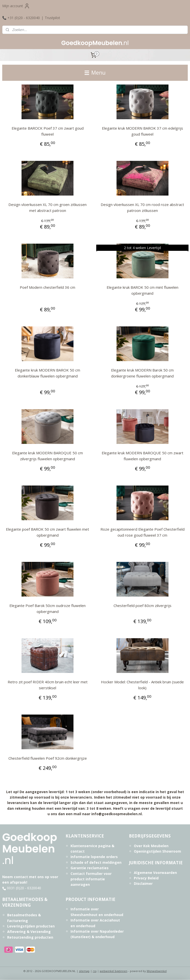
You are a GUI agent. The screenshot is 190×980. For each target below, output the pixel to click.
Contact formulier (87, 874)
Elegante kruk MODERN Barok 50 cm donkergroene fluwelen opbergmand (142, 373)
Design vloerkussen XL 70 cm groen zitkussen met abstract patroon (47, 207)
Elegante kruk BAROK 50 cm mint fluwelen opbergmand (142, 290)
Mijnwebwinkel (157, 971)
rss (95, 971)
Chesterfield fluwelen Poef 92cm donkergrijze (48, 758)
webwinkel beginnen (114, 971)
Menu (95, 73)
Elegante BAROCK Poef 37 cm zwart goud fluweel (48, 131)
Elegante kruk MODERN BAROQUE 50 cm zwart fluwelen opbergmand (142, 456)
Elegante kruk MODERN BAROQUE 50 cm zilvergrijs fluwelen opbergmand (47, 456)
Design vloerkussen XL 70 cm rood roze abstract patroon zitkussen (142, 207)
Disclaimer (143, 883)
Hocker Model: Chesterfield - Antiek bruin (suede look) (142, 685)
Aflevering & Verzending (29, 932)
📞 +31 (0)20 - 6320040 (21, 18)
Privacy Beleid (146, 878)
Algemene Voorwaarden (155, 873)
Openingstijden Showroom (157, 851)
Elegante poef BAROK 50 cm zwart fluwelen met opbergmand (47, 532)
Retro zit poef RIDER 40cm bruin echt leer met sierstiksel (48, 685)
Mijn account (16, 6)
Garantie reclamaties (90, 868)
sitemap (84, 971)
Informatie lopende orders (94, 857)
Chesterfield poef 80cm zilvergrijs (142, 605)
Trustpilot (52, 18)
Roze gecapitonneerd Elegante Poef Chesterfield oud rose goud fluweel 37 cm (142, 532)
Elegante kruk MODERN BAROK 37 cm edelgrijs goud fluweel (142, 131)
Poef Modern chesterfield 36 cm (47, 287)
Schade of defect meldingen (96, 862)
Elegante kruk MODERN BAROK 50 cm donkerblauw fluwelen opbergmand (47, 373)
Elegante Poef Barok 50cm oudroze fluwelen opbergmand (47, 608)
